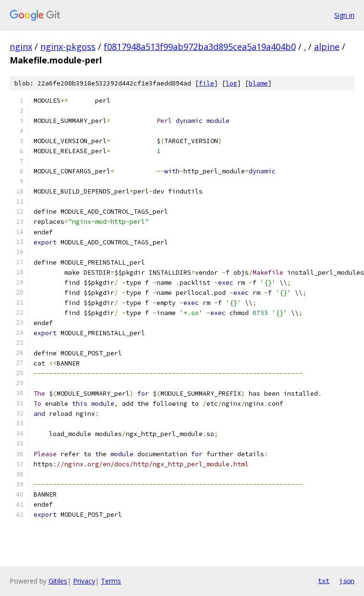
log (231, 83)
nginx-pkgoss (68, 47)
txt (324, 581)
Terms (111, 581)
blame (258, 83)
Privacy (84, 581)
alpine (327, 47)
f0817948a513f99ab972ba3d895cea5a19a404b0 (200, 47)
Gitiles (58, 581)
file (206, 83)
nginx (21, 47)
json (347, 581)
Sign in (344, 15)
